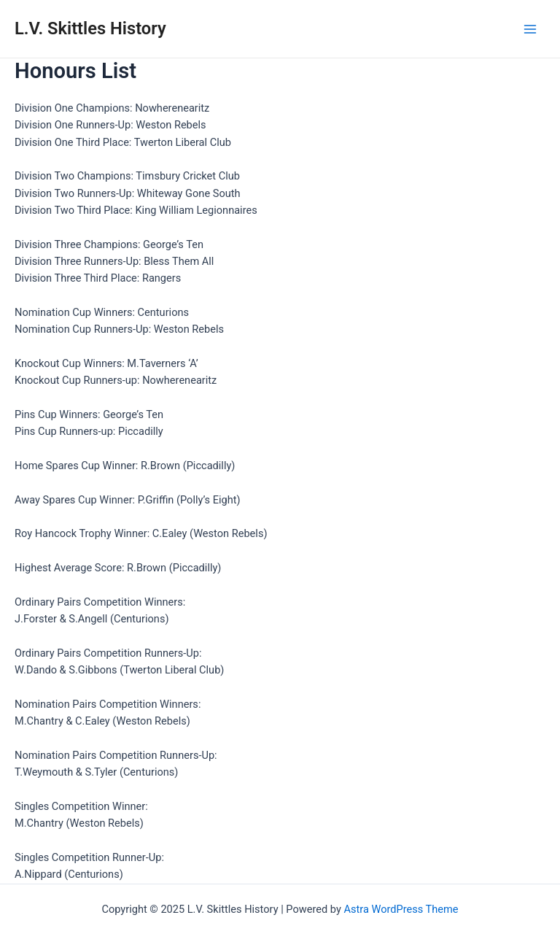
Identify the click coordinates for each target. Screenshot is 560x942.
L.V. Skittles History (90, 28)
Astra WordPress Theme (401, 909)
